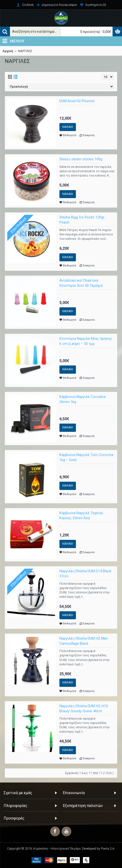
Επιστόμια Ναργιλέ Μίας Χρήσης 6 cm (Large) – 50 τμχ (86, 341)
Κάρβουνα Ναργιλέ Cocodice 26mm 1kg (83, 399)
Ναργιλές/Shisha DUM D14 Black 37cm (85, 574)
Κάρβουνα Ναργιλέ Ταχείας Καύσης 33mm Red (81, 515)
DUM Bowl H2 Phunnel (77, 101)
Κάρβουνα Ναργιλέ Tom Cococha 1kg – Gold (86, 457)
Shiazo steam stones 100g (81, 159)
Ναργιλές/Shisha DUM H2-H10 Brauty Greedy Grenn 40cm (84, 709)
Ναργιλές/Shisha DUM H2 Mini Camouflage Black (83, 641)
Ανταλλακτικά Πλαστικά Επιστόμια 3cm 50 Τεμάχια (81, 283)
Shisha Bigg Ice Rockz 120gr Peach (82, 220)
